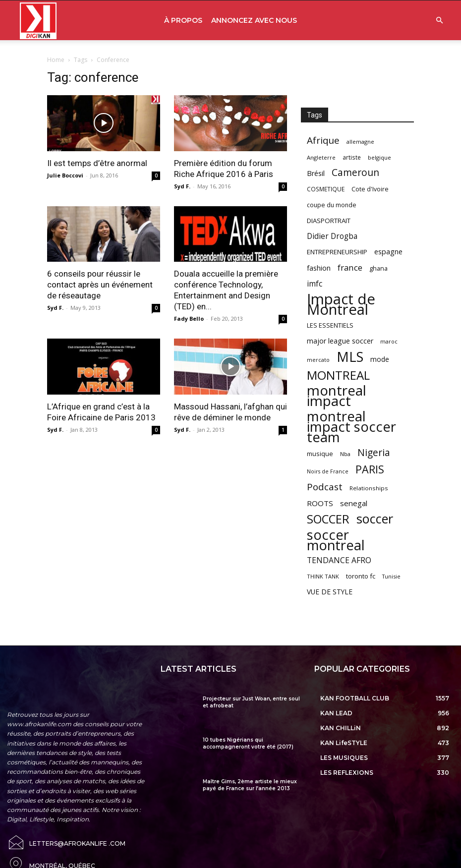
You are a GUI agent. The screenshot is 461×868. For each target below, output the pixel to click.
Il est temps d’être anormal (98, 163)
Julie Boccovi (65, 175)
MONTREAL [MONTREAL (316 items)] (338, 375)
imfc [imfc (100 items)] (315, 284)
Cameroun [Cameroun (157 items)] (355, 173)
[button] (439, 21)
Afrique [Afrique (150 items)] (323, 141)
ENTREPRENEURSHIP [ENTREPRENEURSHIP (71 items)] (337, 252)
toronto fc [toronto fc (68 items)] (361, 576)
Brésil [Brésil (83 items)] (316, 173)
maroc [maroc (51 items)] (389, 341)
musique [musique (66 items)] (320, 454)
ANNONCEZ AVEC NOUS (254, 20)
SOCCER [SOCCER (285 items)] (328, 519)
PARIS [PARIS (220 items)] (370, 469)
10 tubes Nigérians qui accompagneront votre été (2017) (248, 743)
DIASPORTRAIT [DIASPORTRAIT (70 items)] (329, 221)
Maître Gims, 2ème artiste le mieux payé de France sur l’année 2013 (250, 785)
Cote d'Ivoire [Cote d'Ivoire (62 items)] (370, 189)
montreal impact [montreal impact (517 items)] (337, 396)
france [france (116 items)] (350, 267)
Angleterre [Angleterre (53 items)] (321, 157)
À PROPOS (183, 20)
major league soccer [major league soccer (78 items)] (340, 341)
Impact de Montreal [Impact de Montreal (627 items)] (341, 304)
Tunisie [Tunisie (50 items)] (391, 576)
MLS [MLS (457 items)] (350, 357)
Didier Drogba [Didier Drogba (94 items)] (332, 236)
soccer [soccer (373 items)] (375, 519)
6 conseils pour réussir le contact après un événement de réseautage (100, 285)
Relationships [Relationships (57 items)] (369, 488)
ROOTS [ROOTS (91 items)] (320, 503)
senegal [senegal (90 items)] (354, 503)
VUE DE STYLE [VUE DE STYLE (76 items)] (330, 592)
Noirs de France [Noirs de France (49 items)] (328, 471)
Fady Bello (189, 318)
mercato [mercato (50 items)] (318, 360)
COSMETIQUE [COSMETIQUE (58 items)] (326, 189)
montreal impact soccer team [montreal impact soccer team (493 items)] (351, 427)
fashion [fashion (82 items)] (319, 268)
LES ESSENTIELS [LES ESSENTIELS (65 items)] (330, 325)
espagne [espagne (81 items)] (388, 252)
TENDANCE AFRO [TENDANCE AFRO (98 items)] (339, 560)
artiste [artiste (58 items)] (352, 157)
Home (56, 60)
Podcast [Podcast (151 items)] (325, 487)
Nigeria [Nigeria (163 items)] (374, 452)
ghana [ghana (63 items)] (378, 268)
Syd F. (182, 186)
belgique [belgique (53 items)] (379, 157)
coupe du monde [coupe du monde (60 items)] (332, 205)
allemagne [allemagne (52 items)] (360, 142)
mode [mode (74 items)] (380, 359)
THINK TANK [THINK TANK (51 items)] (323, 576)
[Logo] (38, 21)
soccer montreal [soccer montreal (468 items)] (336, 540)
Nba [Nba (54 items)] (345, 454)
